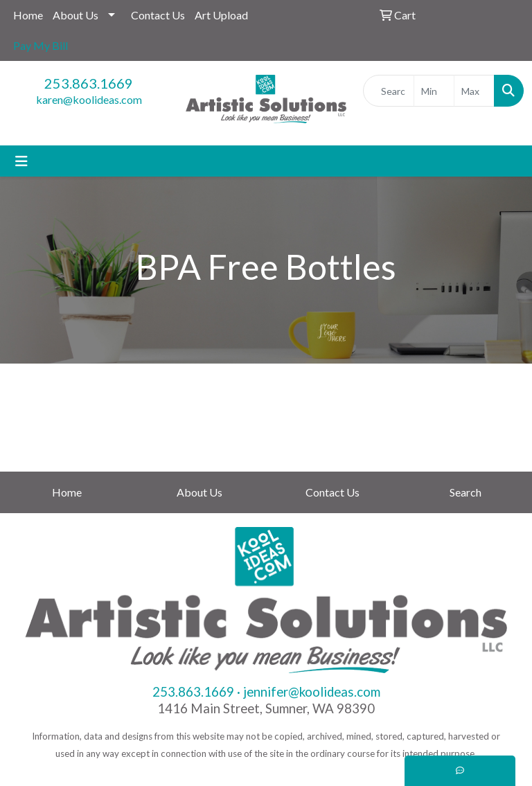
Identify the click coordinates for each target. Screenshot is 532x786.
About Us (76, 15)
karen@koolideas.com (89, 99)
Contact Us (158, 15)
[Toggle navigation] (21, 161)
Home (28, 15)
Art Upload (221, 15)
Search (465, 492)
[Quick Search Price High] (474, 91)
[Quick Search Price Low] (434, 91)
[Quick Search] (389, 91)
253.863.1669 (89, 83)
